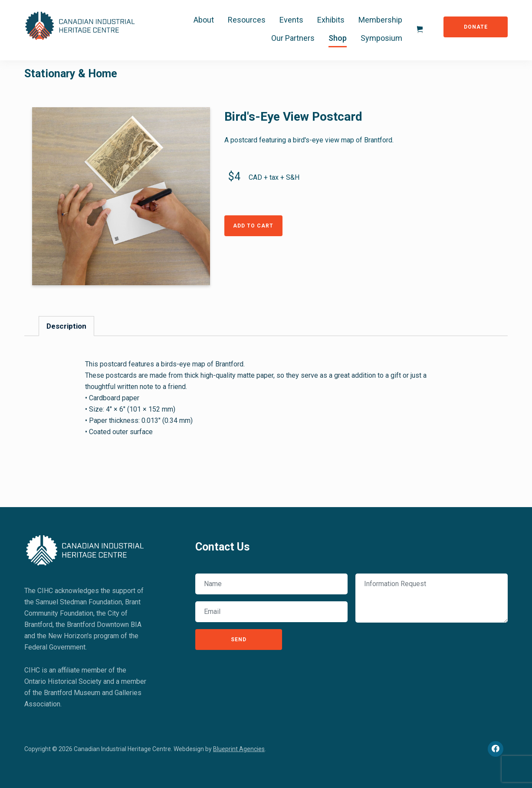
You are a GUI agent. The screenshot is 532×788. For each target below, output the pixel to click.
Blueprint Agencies (239, 749)
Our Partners (293, 38)
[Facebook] (496, 749)
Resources (247, 20)
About (204, 20)
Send (239, 640)
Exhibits (331, 20)
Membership (380, 20)
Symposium (381, 38)
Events (291, 20)
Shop (338, 38)
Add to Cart (253, 226)
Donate (476, 27)
